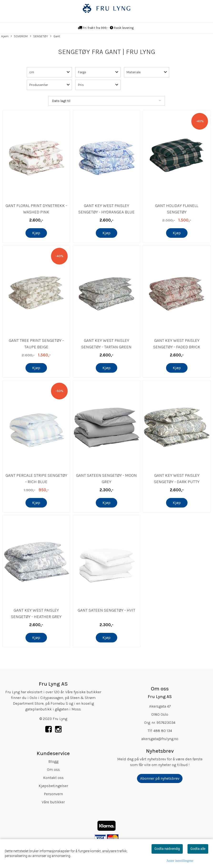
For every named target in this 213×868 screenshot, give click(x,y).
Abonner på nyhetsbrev (160, 778)
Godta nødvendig (167, 849)
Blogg (53, 761)
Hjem (5, 36)
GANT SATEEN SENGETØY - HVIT (106, 610)
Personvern (53, 794)
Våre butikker (53, 802)
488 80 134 (163, 731)
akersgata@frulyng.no (160, 739)
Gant (55, 36)
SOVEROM (19, 36)
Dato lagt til (61, 101)
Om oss (53, 770)
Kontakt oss (53, 778)
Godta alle (198, 849)
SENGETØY (39, 36)
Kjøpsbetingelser (53, 786)
